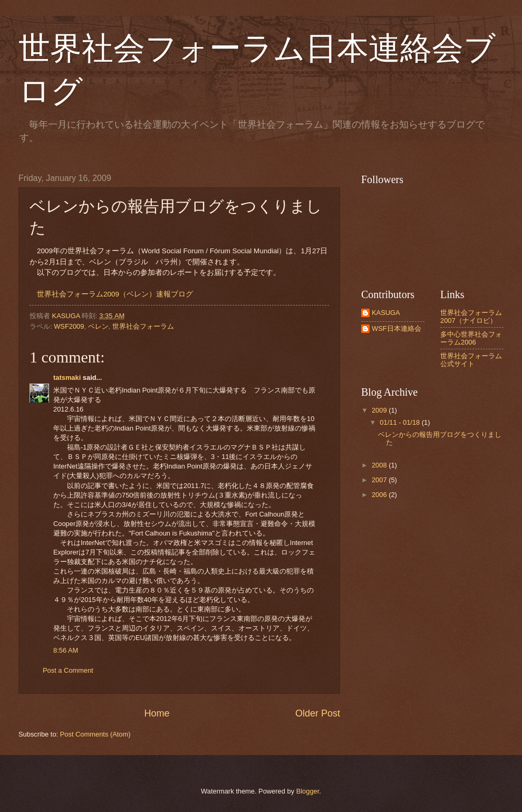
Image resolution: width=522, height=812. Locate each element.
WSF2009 (69, 326)
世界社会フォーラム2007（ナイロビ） (471, 317)
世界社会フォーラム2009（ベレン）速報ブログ (115, 294)
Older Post (318, 713)
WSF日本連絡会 (397, 328)
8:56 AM (66, 650)
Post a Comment (68, 670)
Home (157, 713)
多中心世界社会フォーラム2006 (471, 338)
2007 (380, 480)
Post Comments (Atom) (95, 734)
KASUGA (386, 313)
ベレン (98, 326)
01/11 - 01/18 (400, 422)
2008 (380, 465)
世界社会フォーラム (143, 326)
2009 (380, 410)
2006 (380, 495)
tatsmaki (67, 378)
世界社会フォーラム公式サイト (471, 360)
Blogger (308, 791)
